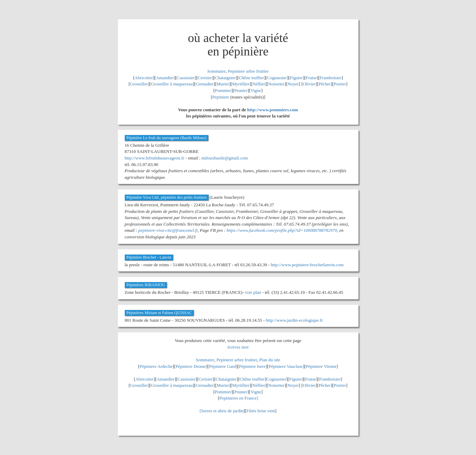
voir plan (253, 292)
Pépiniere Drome (191, 366)
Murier (223, 84)
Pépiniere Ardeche (156, 366)
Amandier (165, 78)
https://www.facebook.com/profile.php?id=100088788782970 (282, 230)
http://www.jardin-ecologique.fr (294, 320)
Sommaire (216, 71)
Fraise (311, 78)
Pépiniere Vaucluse (286, 366)
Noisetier (276, 84)
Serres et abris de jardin (222, 411)
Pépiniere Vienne (321, 366)
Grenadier (205, 84)
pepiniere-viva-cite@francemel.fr (168, 230)
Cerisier (205, 78)
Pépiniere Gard (222, 366)
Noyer (293, 84)
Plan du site (270, 360)
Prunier (241, 90)
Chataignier (226, 78)
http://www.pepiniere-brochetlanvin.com (307, 265)
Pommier (223, 90)
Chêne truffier (251, 78)
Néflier (259, 84)
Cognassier (277, 78)
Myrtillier (241, 84)
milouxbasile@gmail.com (225, 158)
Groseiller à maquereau (172, 84)
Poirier (340, 84)
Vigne (256, 90)
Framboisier (331, 78)
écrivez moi (238, 347)
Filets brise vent (261, 411)
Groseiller (139, 84)
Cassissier (186, 78)
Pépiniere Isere (252, 366)
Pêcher (325, 84)
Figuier (296, 78)
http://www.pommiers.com (272, 110)
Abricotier (144, 78)
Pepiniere (221, 97)
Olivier (309, 84)
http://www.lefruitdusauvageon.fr (155, 158)
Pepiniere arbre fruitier (248, 71)
